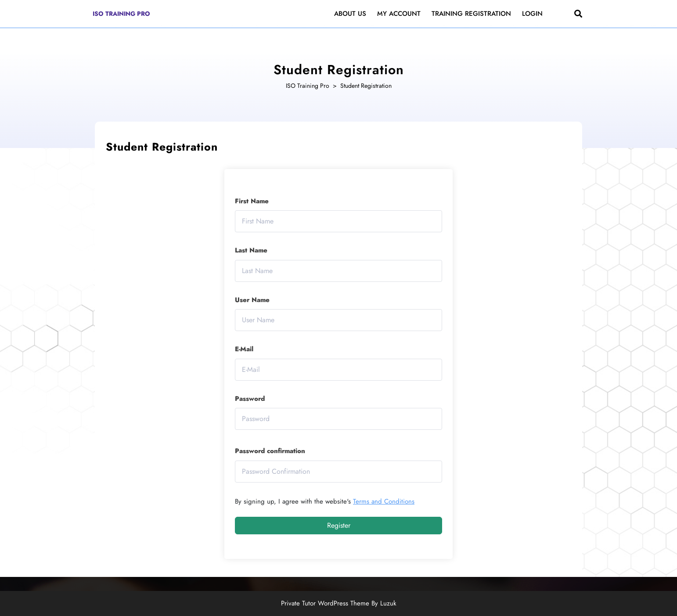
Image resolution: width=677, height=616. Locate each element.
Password (250, 399)
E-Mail (244, 349)
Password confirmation (270, 451)
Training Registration (471, 14)
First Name (252, 201)
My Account (399, 14)
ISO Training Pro (121, 14)
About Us (350, 14)
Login (532, 14)
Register (339, 525)
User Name (252, 300)
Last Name (251, 250)
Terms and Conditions (384, 501)
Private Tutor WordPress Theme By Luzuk (339, 603)
